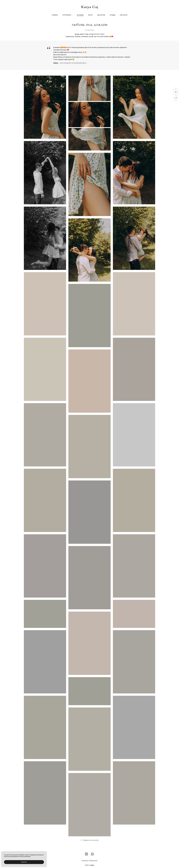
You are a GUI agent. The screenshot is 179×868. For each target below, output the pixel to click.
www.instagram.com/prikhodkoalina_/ (73, 63)
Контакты (124, 15)
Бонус (90, 15)
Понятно (24, 862)
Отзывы (113, 15)
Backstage (101, 15)
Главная (55, 15)
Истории (80, 15)
